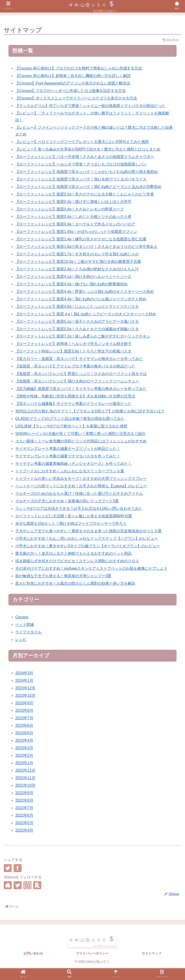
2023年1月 (24, 763)
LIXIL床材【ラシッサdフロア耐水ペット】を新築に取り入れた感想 (71, 426)
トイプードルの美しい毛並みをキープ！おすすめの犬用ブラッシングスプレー (81, 479)
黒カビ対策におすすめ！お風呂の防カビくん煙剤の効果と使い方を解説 (75, 583)
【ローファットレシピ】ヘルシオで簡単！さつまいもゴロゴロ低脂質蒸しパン (81, 164)
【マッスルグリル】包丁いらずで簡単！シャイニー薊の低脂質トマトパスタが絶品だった (90, 106)
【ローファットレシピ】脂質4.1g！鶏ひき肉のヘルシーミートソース (73, 277)
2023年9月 (24, 703)
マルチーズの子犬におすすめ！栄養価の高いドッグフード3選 (67, 501)
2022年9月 (24, 793)
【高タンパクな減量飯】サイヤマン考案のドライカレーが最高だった (73, 404)
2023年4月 (24, 740)
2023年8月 (24, 710)
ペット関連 (25, 625)
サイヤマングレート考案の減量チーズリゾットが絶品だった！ (68, 449)
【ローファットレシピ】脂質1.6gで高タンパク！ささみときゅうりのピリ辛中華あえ (86, 247)
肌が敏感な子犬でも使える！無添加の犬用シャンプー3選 (63, 576)
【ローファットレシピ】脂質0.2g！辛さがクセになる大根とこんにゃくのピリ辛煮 (85, 194)
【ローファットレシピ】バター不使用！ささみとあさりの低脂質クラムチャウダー (85, 157)
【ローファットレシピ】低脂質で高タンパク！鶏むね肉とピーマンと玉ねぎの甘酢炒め (88, 187)
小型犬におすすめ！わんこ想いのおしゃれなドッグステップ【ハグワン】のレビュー (87, 538)
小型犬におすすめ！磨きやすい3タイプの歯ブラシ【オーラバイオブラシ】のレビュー (88, 546)
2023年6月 (24, 725)
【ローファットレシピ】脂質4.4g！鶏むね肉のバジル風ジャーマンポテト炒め (81, 299)
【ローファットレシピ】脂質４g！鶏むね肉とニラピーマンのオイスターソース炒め (86, 314)
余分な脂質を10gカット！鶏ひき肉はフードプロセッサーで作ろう (71, 523)
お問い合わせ (33, 953)
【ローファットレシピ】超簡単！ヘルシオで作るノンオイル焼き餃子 (73, 344)
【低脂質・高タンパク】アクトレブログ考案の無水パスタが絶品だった (75, 366)
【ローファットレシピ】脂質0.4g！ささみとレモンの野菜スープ (70, 209)
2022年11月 (25, 778)
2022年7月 (24, 808)
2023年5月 (24, 733)
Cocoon (22, 617)
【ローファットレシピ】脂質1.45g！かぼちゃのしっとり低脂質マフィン (76, 232)
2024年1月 (24, 681)
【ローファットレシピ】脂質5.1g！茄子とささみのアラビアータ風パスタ (77, 321)
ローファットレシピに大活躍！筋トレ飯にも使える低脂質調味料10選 (74, 516)
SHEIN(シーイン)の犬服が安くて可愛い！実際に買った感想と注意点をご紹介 (80, 434)
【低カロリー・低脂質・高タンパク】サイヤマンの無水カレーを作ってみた (79, 359)
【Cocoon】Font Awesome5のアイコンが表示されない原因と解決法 (73, 83)
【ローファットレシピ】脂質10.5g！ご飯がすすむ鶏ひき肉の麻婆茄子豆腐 (78, 262)
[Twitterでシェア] (8, 868)
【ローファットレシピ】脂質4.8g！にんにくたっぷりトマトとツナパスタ (77, 306)
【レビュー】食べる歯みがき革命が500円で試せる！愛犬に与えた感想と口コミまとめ (88, 149)
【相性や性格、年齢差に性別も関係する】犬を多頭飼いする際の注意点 (75, 396)
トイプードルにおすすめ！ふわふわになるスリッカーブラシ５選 (70, 471)
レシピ (21, 640)
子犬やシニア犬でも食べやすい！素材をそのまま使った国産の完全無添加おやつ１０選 (88, 531)
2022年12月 (25, 770)
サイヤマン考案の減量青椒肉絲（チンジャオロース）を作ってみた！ (73, 464)
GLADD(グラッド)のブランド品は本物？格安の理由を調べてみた (70, 419)
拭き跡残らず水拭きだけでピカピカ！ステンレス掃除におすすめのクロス (77, 561)
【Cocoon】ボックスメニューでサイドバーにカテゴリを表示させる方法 (76, 98)
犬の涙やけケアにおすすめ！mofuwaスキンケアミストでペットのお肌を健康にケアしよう (91, 568)
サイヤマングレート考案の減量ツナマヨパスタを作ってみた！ (68, 456)
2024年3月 (24, 673)
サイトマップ (152, 953)
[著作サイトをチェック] (8, 885)
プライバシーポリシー (92, 953)
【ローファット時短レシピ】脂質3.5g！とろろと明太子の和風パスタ (73, 351)
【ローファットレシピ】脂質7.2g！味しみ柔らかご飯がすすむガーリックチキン (83, 336)
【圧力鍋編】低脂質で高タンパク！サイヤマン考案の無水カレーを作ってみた (81, 389)
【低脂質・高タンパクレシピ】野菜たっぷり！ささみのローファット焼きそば (81, 374)
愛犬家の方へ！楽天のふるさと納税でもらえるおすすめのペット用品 (73, 553)
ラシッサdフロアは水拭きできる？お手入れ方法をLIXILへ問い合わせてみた (79, 508)
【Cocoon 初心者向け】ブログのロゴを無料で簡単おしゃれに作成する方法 (79, 68)
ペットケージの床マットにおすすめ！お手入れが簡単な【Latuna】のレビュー (81, 486)
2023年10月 (25, 696)
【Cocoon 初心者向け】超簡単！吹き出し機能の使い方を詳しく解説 (73, 76)
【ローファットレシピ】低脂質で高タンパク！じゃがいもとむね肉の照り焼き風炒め (87, 172)
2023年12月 (25, 688)
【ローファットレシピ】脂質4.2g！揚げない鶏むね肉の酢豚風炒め (71, 284)
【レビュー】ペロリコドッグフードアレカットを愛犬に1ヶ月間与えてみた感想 (82, 142)
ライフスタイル (28, 632)
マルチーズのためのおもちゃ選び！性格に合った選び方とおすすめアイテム (79, 494)
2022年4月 (24, 830)
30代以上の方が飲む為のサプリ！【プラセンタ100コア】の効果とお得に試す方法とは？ (90, 411)
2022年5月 (24, 823)
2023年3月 (24, 748)
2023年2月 (24, 755)
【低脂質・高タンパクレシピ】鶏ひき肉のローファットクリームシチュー (77, 381)
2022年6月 (24, 815)
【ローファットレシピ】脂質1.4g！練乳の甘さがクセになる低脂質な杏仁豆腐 (81, 239)
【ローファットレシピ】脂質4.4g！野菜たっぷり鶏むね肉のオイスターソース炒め (85, 292)
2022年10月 (25, 785)
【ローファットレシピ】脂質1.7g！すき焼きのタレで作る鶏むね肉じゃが (77, 254)
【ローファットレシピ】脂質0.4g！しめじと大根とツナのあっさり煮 (73, 217)
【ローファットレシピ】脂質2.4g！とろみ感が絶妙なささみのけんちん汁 (77, 269)
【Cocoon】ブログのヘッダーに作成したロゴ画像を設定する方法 (70, 91)
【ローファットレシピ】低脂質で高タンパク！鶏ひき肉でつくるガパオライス (81, 179)
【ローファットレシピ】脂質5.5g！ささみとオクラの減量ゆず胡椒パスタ (77, 329)
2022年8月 (24, 800)
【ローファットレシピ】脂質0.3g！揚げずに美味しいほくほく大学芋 (73, 202)
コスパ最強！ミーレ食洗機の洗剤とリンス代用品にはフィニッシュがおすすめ (81, 441)
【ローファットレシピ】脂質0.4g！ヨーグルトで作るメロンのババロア (75, 224)
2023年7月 (24, 718)
